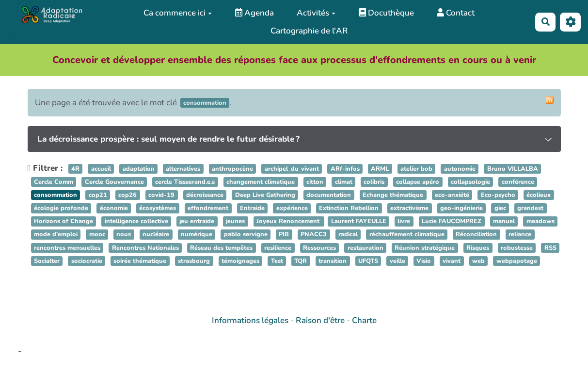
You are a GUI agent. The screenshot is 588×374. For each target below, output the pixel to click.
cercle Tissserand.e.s (185, 182)
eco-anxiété (452, 195)
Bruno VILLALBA (513, 169)
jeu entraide (197, 222)
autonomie (460, 169)
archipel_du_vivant (292, 169)
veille (397, 261)
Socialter (47, 261)
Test (277, 261)
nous (124, 235)
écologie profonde (61, 208)
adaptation (139, 169)
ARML (380, 169)
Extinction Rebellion (349, 208)
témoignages (240, 261)
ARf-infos (345, 169)
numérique (197, 235)
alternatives (183, 169)
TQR (301, 261)
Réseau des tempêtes (221, 248)
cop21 (98, 195)
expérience (292, 208)
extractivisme (409, 208)
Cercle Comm (54, 182)
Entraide (252, 208)
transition (333, 261)
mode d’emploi (56, 235)
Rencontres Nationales (145, 248)
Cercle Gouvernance (114, 182)
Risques (478, 248)
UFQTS (368, 261)
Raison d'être (320, 320)
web (478, 261)
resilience (278, 248)
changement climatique (261, 182)
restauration (366, 248)
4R (75, 169)
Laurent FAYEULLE (359, 222)
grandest (530, 208)
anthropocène (232, 169)
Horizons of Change (64, 222)
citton (315, 182)
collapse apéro (418, 182)
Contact (456, 13)
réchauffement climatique (407, 235)
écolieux (539, 195)
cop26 (127, 195)
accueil (101, 169)
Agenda (254, 13)
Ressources (319, 248)
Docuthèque (386, 13)
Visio (424, 261)
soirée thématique (140, 261)
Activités (316, 13)
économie (114, 208)
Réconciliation (476, 235)
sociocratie (87, 261)
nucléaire (156, 235)
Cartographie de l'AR (309, 31)
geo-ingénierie (461, 208)
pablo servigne (246, 235)
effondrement (208, 208)
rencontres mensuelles (67, 248)
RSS (550, 248)
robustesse (517, 248)
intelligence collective (136, 222)
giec (500, 208)
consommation (56, 195)
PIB (284, 235)
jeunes (235, 222)
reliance (520, 235)
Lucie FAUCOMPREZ (452, 222)
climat (344, 182)
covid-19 (161, 195)
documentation (329, 195)
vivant (452, 261)
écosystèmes (158, 208)
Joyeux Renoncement (289, 222)
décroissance (205, 195)
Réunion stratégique (425, 248)
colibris (374, 182)
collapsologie (470, 182)
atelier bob (416, 169)
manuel (504, 222)
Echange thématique (393, 195)
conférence (518, 182)
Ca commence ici (178, 13)
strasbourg (194, 261)
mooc (97, 235)
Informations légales (250, 320)
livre (404, 222)
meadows (540, 222)
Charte (364, 320)
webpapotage (517, 261)
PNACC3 (314, 235)
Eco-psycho (498, 195)
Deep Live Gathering (265, 195)
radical (348, 235)
